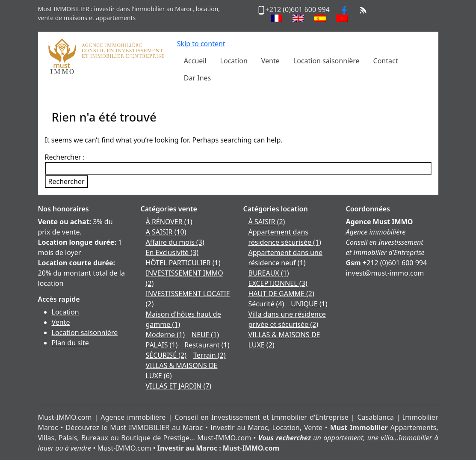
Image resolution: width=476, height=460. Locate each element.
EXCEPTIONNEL (278, 283)
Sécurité (266, 304)
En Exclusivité (172, 252)
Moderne (166, 335)
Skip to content (201, 44)
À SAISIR (267, 222)
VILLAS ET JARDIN (179, 386)
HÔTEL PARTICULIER (183, 263)
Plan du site (70, 343)
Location (65, 312)
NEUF (205, 335)
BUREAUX (269, 273)
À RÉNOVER (169, 222)
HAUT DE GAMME (281, 294)
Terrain (210, 355)
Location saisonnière (85, 332)
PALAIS (162, 345)
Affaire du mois (175, 242)
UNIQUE (309, 304)
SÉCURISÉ (166, 355)
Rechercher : (65, 157)
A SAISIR (166, 232)
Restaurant (207, 345)
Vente (61, 322)
